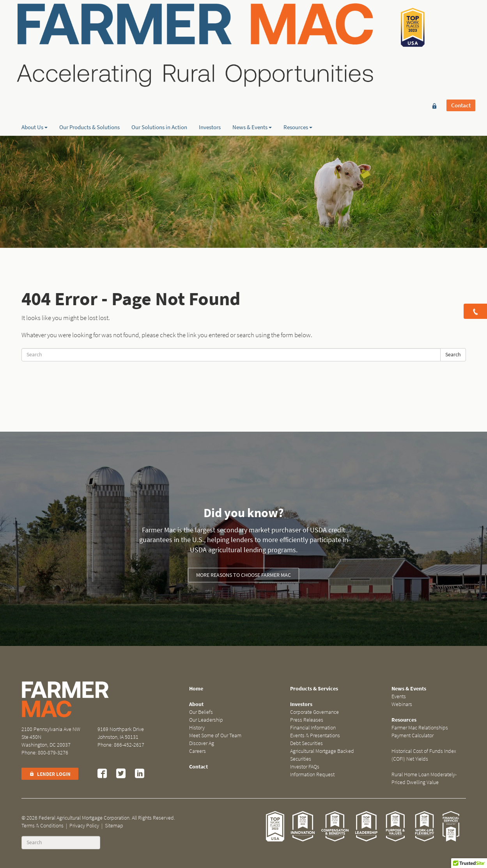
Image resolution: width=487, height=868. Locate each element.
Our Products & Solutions (89, 82)
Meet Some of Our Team (215, 735)
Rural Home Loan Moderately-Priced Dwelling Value (424, 778)
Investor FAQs (305, 767)
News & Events (252, 82)
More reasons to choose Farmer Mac (243, 575)
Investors (210, 82)
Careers (197, 751)
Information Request (312, 775)
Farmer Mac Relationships (420, 728)
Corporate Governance (314, 712)
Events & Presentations (315, 735)
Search (453, 355)
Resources (298, 82)
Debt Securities (306, 743)
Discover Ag (202, 743)
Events (399, 696)
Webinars (402, 704)
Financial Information (313, 728)
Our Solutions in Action (159, 82)
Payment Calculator (413, 735)
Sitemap (114, 826)
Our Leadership (206, 720)
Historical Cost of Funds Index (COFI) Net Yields (424, 755)
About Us (35, 82)
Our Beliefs (201, 712)
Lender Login (50, 774)
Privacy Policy (84, 826)
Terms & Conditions (43, 826)
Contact (461, 18)
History (197, 728)
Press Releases (307, 720)
